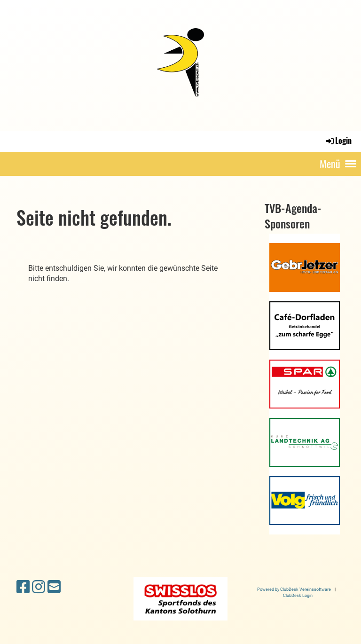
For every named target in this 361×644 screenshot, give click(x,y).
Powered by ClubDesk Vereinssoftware (294, 589)
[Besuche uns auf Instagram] (39, 587)
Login (338, 141)
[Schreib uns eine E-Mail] (54, 587)
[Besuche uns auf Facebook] (23, 587)
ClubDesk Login (298, 595)
